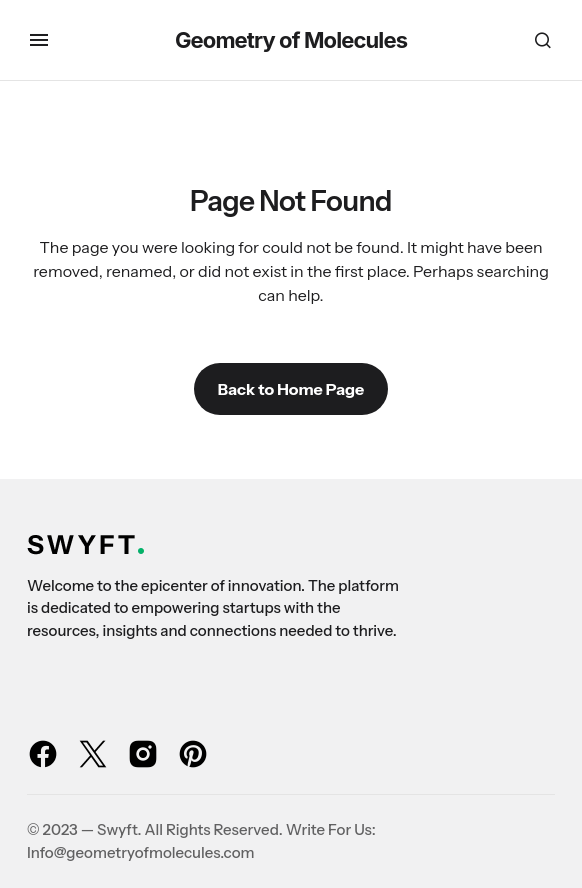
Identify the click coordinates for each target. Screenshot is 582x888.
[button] (39, 40)
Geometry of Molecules (291, 40)
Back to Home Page (291, 389)
